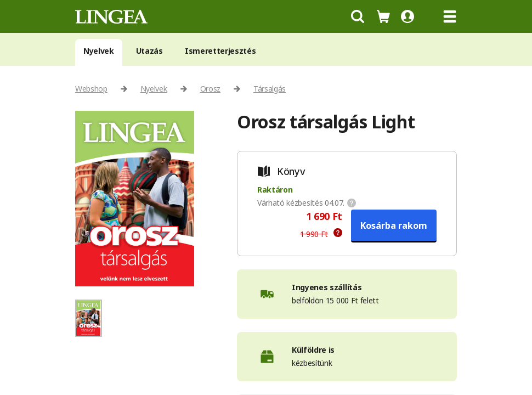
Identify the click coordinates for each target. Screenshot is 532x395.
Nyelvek (99, 51)
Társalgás (270, 89)
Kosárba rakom (394, 225)
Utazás (149, 51)
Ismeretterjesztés (220, 51)
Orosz (210, 89)
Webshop (91, 89)
